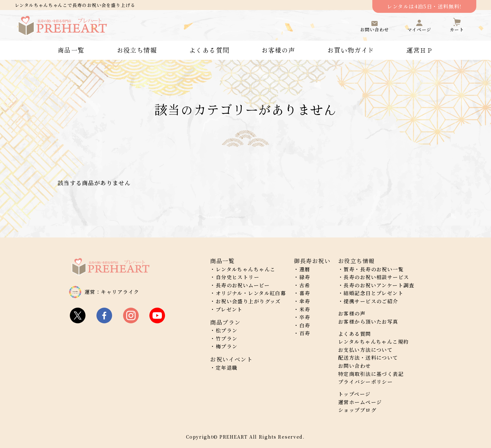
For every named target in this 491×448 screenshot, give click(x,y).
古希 (305, 285)
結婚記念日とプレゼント (373, 293)
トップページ (354, 394)
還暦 (305, 269)
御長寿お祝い (312, 261)
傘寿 (305, 301)
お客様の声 (278, 50)
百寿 (305, 333)
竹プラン (227, 339)
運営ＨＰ (420, 50)
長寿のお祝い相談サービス (376, 277)
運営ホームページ (360, 402)
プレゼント (229, 309)
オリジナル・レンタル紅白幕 (251, 293)
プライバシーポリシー (365, 382)
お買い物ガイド (351, 50)
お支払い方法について (365, 350)
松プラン (227, 330)
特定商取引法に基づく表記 (371, 374)
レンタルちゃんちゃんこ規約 (374, 342)
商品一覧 (71, 50)
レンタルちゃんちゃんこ (246, 269)
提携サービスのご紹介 (371, 301)
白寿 (305, 325)
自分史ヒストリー (238, 277)
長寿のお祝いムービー (243, 285)
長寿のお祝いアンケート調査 (379, 285)
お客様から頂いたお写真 (368, 322)
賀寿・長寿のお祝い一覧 (374, 269)
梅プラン (227, 346)
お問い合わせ (355, 366)
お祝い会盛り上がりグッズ (248, 301)
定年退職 (227, 368)
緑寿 (305, 277)
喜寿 (305, 293)
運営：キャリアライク (112, 292)
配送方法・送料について (368, 358)
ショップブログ (357, 410)
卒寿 (305, 317)
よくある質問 (209, 50)
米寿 (305, 309)
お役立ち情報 (137, 50)
